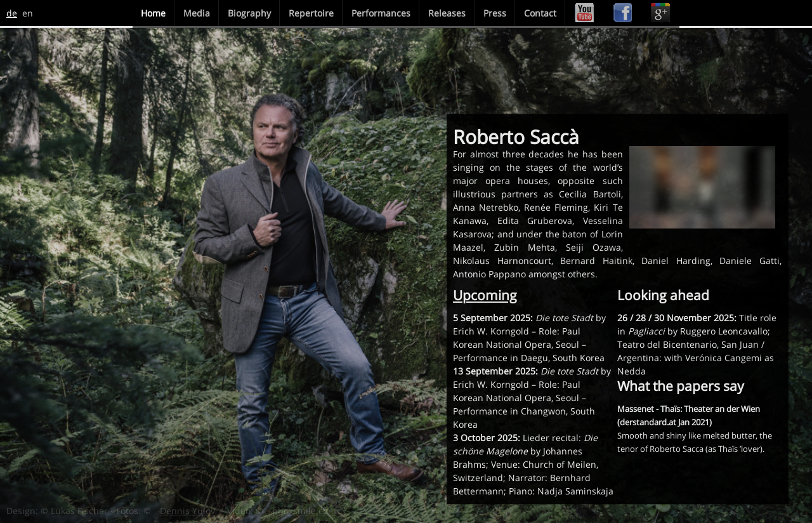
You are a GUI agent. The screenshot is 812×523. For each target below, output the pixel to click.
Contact (540, 13)
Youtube (584, 13)
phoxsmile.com (304, 511)
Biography (249, 13)
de (12, 13)
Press (495, 13)
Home (153, 13)
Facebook (622, 13)
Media (197, 13)
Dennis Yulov (187, 511)
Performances (381, 13)
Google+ (660, 13)
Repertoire (311, 13)
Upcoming (485, 295)
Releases (447, 13)
